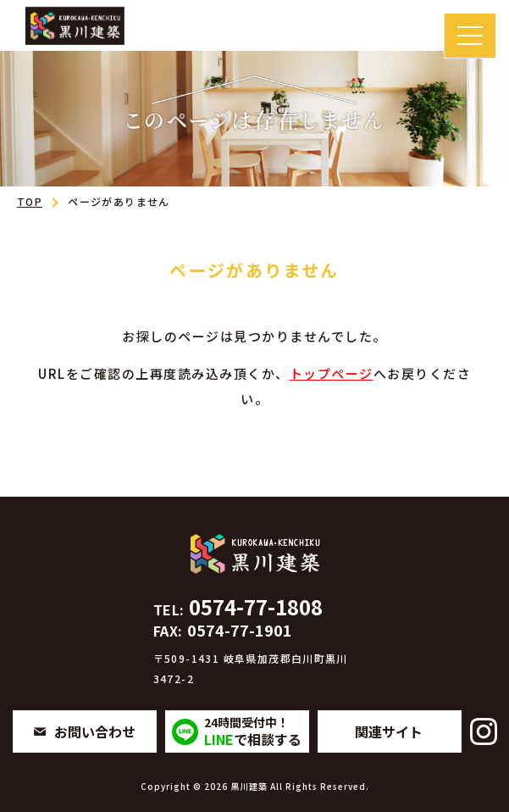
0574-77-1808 (238, 606)
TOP (30, 201)
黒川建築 (249, 786)
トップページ (332, 373)
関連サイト (389, 731)
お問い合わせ (95, 731)
